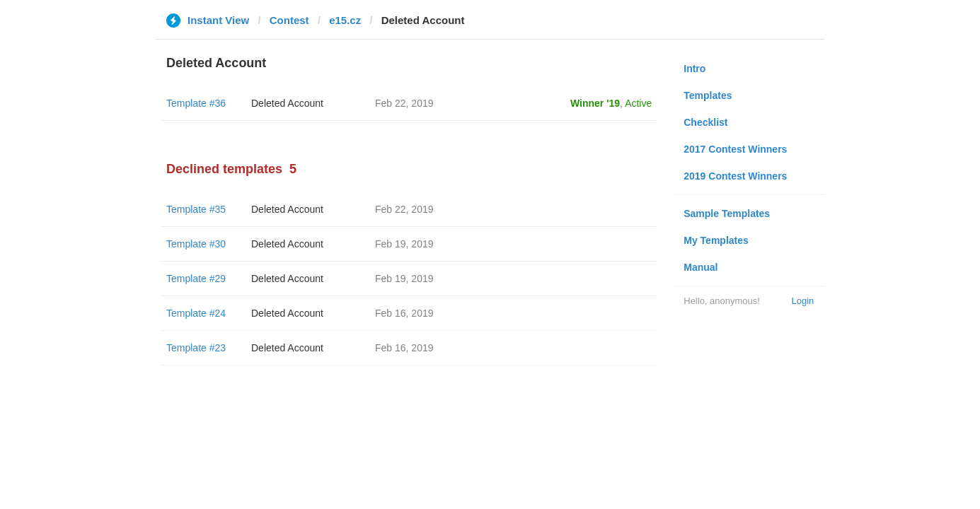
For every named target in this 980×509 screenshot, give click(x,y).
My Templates (716, 240)
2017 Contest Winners (735, 149)
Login (802, 301)
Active (638, 103)
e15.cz (345, 20)
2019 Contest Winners (735, 176)
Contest (289, 20)
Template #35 (196, 209)
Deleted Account (287, 103)
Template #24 (196, 313)
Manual (701, 267)
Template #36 (196, 103)
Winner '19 (595, 103)
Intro (694, 69)
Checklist (705, 122)
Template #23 (196, 348)
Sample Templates (727, 213)
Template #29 (196, 279)
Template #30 (196, 244)
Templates (708, 95)
